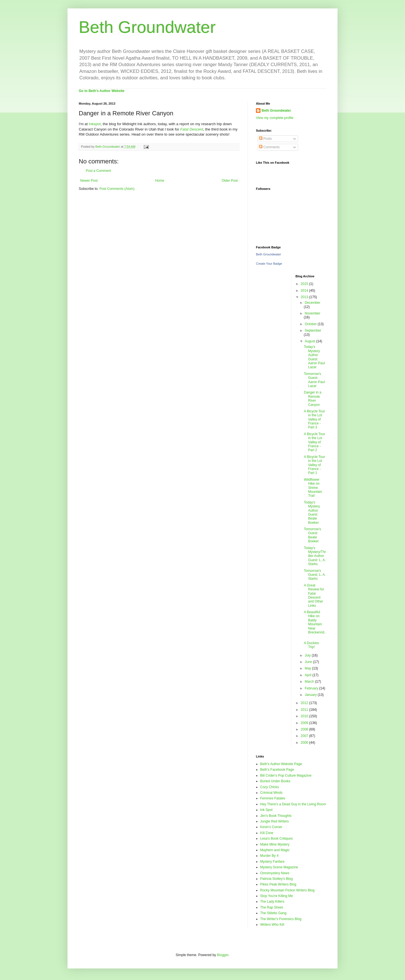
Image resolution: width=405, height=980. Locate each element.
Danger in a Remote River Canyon (312, 398)
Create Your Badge (269, 264)
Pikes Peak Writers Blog (278, 884)
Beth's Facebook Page (277, 770)
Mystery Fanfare (272, 862)
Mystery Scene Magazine (279, 867)
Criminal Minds (271, 793)
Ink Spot (266, 810)
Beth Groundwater (147, 27)
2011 (305, 710)
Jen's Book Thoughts (276, 816)
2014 (305, 291)
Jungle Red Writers (274, 821)
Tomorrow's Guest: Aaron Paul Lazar (314, 380)
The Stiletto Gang (273, 913)
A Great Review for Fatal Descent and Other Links (314, 595)
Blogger (223, 955)
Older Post (230, 181)
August (310, 341)
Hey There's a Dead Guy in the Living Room (293, 804)
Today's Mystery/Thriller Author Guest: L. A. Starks (315, 556)
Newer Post (89, 181)
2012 (305, 703)
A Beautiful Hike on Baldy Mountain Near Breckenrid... (315, 624)
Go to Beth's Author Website (102, 91)
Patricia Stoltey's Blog (276, 879)
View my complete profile (275, 118)
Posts (265, 139)
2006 (305, 743)
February (312, 688)
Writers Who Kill (272, 925)
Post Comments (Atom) (117, 189)
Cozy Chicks (270, 787)
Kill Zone (267, 833)
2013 (305, 297)
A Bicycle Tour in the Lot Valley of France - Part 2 (314, 442)
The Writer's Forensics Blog (281, 919)
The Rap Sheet (272, 907)
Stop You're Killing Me (276, 896)
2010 (305, 716)
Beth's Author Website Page (281, 764)
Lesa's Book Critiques (276, 839)
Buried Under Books (275, 781)
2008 (305, 729)
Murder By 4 (269, 856)
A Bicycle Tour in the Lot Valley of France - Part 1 (314, 465)
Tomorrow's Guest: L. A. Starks (315, 575)
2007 (305, 736)
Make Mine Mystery (275, 844)
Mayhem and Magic (275, 850)
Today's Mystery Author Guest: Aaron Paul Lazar (314, 357)
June (309, 662)
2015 (305, 284)
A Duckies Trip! (311, 645)
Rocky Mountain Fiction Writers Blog (287, 890)
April (308, 675)
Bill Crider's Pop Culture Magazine (286, 776)
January (311, 695)
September (313, 331)
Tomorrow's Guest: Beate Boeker (312, 535)
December (312, 303)
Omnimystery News (275, 873)
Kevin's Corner (271, 827)
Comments (269, 147)
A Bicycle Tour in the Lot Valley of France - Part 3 (314, 419)
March (310, 682)
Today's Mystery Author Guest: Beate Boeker (312, 513)
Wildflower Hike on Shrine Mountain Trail (313, 488)
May (308, 668)
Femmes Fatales (273, 798)
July (308, 655)
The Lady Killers (272, 902)
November (312, 313)
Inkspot (95, 124)
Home (160, 181)
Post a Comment (98, 171)
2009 (305, 723)
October (311, 324)
